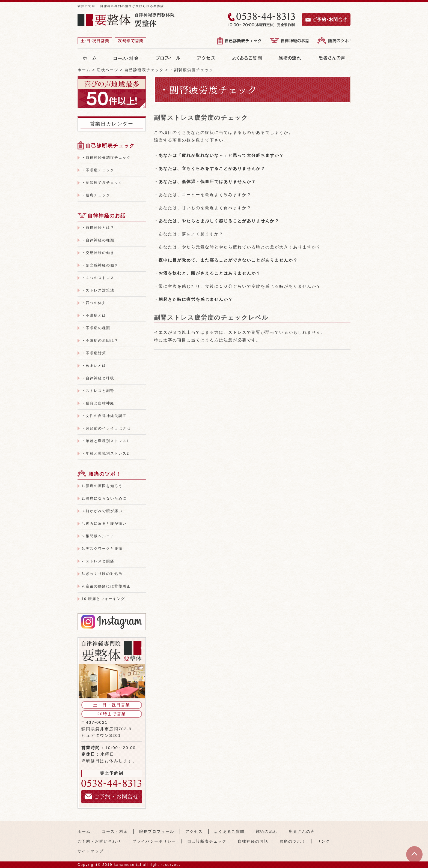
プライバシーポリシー (154, 841)
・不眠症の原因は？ (100, 340)
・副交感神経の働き (100, 265)
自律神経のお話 (107, 216)
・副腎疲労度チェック (102, 183)
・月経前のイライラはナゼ (106, 428)
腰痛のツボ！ (105, 474)
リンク (323, 841)
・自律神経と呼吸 (98, 378)
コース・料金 (115, 831)
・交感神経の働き (98, 253)
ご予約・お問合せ (112, 796)
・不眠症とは (94, 315)
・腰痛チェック (96, 195)
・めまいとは (94, 366)
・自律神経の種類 (98, 240)
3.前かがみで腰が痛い (102, 511)
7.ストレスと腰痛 (98, 561)
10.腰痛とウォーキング (103, 599)
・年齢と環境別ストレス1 (105, 441)
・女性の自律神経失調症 (104, 416)
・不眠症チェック (98, 170)
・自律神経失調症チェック (106, 157)
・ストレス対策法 (98, 290)
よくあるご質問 (229, 831)
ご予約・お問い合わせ (99, 841)
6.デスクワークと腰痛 (102, 549)
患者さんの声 (302, 831)
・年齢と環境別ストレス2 (105, 453)
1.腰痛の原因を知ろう (102, 486)
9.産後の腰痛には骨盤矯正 (106, 586)
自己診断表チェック (110, 146)
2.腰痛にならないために (104, 498)
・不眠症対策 (94, 353)
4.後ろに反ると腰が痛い (104, 523)
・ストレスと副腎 (98, 391)
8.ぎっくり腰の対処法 (102, 574)
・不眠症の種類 (96, 328)
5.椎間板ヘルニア (98, 536)
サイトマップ (91, 851)
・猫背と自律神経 (98, 403)
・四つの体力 (94, 303)
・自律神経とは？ (98, 228)
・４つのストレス (98, 278)
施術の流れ (267, 831)
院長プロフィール (157, 831)
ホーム (84, 831)
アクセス (194, 831)
